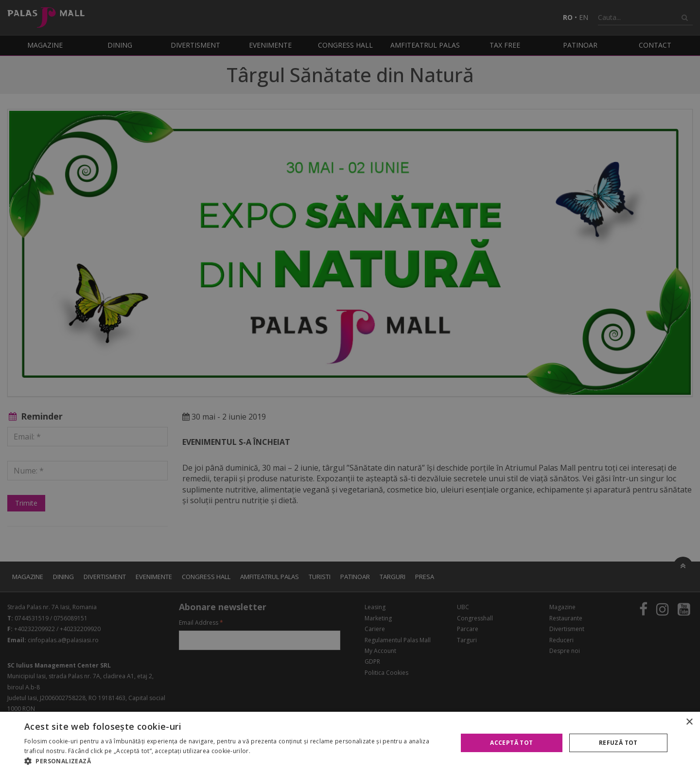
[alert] (350, 387)
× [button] (689, 722)
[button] (235, 761)
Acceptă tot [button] (511, 743)
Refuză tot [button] (618, 743)
